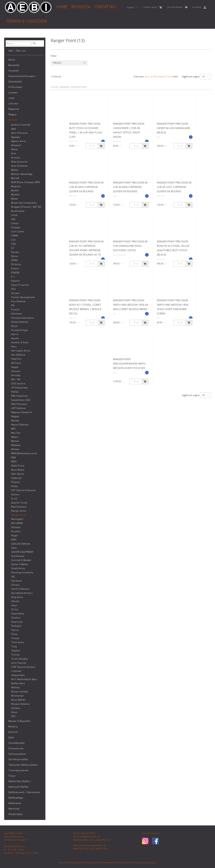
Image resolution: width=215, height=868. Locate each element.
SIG (13, 577)
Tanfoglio (16, 626)
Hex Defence (18, 355)
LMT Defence (18, 408)
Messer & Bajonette (19, 721)
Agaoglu (16, 137)
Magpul (12, 115)
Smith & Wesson (20, 589)
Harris (15, 334)
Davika (15, 252)
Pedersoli (16, 478)
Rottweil (16, 528)
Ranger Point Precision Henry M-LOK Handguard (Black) (174, 128)
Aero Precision (19, 133)
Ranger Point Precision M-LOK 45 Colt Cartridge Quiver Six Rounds (174, 187)
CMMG (15, 236)
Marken (13, 120)
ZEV (13, 716)
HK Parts (16, 363)
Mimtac (15, 449)
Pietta (14, 486)
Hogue (15, 367)
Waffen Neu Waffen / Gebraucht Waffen (20, 784)
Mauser (15, 421)
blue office (123, 863)
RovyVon (16, 532)
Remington (17, 519)
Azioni (12, 60)
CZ (13, 248)
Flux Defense (18, 302)
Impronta (63, 863)
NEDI (14, 462)
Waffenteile (15, 803)
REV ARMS (17, 523)
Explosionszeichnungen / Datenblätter (22, 79)
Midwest (16, 445)
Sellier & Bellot (20, 564)
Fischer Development (23, 297)
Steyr (14, 606)
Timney (15, 638)
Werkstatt (14, 809)
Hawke (15, 339)
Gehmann (16, 314)
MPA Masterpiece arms (24, 454)
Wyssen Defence (20, 704)
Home (62, 7)
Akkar (14, 150)
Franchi (15, 310)
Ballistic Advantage (22, 174)
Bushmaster (18, 211)
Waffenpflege (16, 798)
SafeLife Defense (21, 544)
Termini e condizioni (27, 22)
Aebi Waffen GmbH (110, 863)
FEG (13, 289)
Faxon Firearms (20, 285)
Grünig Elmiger (20, 330)
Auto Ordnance (19, 166)
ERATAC (15, 273)
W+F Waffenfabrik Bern (24, 680)
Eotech (15, 269)
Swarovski (17, 622)
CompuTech (151, 863)
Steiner (15, 601)
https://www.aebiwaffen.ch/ (96, 840)
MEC (14, 429)
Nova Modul (18, 470)
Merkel (15, 441)
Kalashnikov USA (21, 400)
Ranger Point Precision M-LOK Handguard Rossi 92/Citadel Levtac (131, 246)
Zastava (15, 708)
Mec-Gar (16, 433)
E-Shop (55, 87)
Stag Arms (17, 597)
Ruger (15, 536)
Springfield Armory (22, 593)
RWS (14, 540)
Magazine (14, 109)
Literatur (13, 104)
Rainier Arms (19, 511)
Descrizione (158, 77)
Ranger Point (18, 515)
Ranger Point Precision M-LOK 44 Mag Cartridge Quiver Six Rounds (87, 187)
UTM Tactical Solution (23, 667)
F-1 (13, 277)
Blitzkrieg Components (24, 203)
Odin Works (18, 474)
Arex (14, 154)
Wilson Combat (20, 692)
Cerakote (14, 71)
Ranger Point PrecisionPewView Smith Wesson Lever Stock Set (129, 364)
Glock (14, 326)
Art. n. (148, 77)
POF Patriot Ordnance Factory (23, 493)
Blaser (15, 199)
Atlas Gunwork (19, 162)
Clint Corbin (18, 232)
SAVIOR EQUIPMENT (22, 552)
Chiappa (16, 228)
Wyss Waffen (18, 700)
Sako (14, 548)
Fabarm (15, 281)
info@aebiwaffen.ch (90, 837)
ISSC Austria (18, 384)
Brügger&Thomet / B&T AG (26, 207)
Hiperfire (16, 359)
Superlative (18, 614)
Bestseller (14, 65)
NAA (13, 458)
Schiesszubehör (17, 754)
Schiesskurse (16, 749)
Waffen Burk (18, 684)
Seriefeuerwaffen (18, 760)
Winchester (17, 696)
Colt (13, 240)
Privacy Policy (91, 863)
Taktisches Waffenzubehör (23, 765)
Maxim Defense (20, 425)
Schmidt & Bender (21, 560)
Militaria (13, 727)
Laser (12, 98)
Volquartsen (18, 675)
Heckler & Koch (20, 343)
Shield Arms (18, 569)
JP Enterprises (19, 388)
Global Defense (20, 322)
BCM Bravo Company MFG (26, 182)
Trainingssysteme (18, 771)
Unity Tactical (19, 663)
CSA (13, 244)
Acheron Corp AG (21, 125)
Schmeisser (18, 556)
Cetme (15, 224)
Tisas (14, 647)
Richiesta (81, 7)
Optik (11, 738)
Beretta (15, 195)
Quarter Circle (19, 503)
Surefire (16, 618)
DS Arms (16, 265)
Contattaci (105, 7)
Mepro (15, 437)
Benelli (15, 191)
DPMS (14, 261)
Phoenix (16, 482)
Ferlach (15, 293)
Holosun (16, 371)
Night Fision (18, 466)
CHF (169, 77)
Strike (15, 610)
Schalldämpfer (17, 743)
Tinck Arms (17, 643)
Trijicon (15, 655)
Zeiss (14, 712)
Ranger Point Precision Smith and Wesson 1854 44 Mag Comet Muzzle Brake (131, 305)
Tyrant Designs (19, 659)
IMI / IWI (16, 380)
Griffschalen (15, 87)
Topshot (15, 651)
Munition (13, 732)
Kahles (15, 392)
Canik (14, 215)
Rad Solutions (19, 507)
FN (13, 306)
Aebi (14, 129)
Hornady (16, 376)
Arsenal (15, 158)
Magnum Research (22, 413)
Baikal (15, 170)
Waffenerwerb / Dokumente (24, 792)
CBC (13, 219)
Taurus (15, 630)
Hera (14, 347)
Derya (14, 256)
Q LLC (14, 499)
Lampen (13, 93)
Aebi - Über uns (17, 51)
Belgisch (16, 187)
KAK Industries (19, 396)
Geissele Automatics (23, 318)
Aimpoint (16, 145)
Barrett (15, 178)
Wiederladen (15, 814)
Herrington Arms (21, 351)
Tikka (14, 634)
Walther (15, 688)
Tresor (12, 776)
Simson (15, 585)
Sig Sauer (17, 581)
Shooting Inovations (22, 573)
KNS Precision (19, 404)
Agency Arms (19, 141)
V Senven (16, 671)
